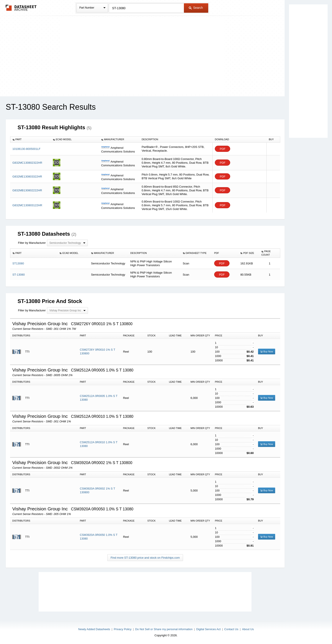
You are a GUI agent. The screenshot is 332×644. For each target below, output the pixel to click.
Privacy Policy (123, 629)
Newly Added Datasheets (94, 629)
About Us (248, 629)
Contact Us (231, 629)
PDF (223, 149)
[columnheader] (30, 140)
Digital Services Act (208, 629)
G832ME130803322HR (27, 177)
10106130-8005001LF (26, 149)
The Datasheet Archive (21, 8)
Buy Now (267, 352)
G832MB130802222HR (27, 190)
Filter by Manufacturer (32, 243)
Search (196, 8)
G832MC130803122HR (27, 205)
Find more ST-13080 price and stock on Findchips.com (145, 558)
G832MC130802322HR (27, 163)
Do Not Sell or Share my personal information (164, 629)
